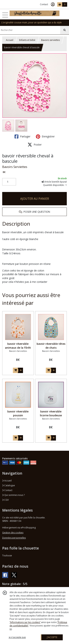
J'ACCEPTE (52, 637)
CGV (5, 500)
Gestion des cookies (13, 533)
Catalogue (9, 485)
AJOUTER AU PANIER (35, 199)
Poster (35, 145)
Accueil (10, 40)
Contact (44, 4)
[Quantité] (9, 182)
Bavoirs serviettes (51, 40)
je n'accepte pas (17, 637)
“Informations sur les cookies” (25, 622)
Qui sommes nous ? (13, 495)
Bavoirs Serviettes (15, 167)
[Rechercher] (65, 30)
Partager (22, 136)
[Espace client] (53, 4)
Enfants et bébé (27, 40)
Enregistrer (45, 136)
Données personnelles (14, 538)
